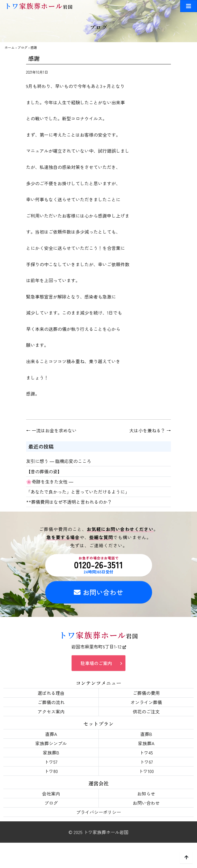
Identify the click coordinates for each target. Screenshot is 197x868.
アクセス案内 (51, 711)
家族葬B (51, 752)
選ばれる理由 (51, 693)
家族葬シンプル (51, 743)
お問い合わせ (99, 592)
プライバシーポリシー (99, 812)
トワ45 (146, 752)
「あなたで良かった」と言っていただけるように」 (78, 492)
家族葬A (146, 743)
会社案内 (51, 794)
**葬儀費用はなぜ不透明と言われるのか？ (69, 502)
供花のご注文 (146, 711)
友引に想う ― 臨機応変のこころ (59, 461)
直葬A (51, 734)
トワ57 (51, 762)
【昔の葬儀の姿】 (44, 471)
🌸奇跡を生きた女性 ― (50, 482)
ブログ (22, 47)
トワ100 (146, 771)
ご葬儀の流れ (51, 702)
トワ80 (51, 771)
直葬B (146, 734)
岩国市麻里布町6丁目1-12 (99, 647)
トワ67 (146, 762)
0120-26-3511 (99, 565)
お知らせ (146, 794)
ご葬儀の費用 (146, 693)
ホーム (10, 47)
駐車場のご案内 (96, 663)
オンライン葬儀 (146, 702)
